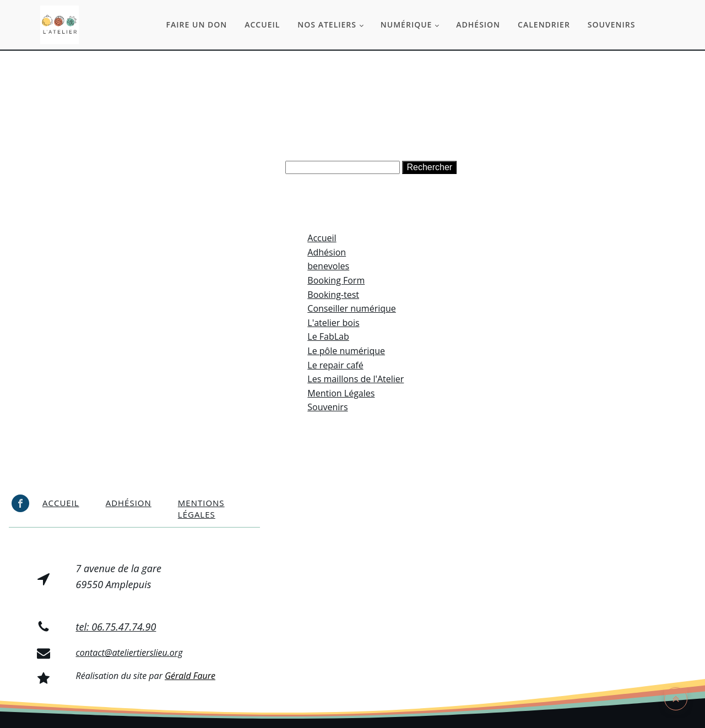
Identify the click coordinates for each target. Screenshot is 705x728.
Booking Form (336, 280)
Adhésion (478, 25)
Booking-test (333, 295)
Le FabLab (328, 336)
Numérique (406, 25)
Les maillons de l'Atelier (356, 379)
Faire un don (197, 25)
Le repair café (335, 365)
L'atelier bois (333, 323)
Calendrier (544, 25)
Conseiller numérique (352, 308)
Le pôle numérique (346, 351)
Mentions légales (201, 509)
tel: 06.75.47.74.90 (116, 627)
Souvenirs (612, 25)
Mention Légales (341, 393)
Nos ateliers (327, 25)
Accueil (262, 25)
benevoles (328, 266)
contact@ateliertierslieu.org (129, 653)
